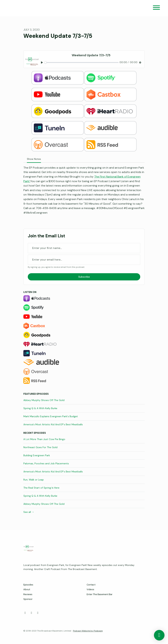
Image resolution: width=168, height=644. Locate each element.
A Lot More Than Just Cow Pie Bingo (44, 439)
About (27, 589)
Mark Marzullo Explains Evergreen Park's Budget (51, 416)
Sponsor (28, 599)
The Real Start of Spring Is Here (41, 488)
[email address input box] (84, 260)
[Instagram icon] (38, 613)
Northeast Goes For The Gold (40, 447)
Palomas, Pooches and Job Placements (46, 463)
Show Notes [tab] (34, 159)
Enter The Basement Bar (100, 594)
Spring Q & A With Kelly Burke (40, 408)
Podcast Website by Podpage (88, 631)
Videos (90, 589)
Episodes (28, 585)
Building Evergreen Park (37, 455)
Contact (91, 585)
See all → (29, 512)
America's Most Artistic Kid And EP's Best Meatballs (53, 424)
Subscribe (84, 277)
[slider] (81, 63)
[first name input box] (84, 248)
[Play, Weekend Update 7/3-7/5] (42, 63)
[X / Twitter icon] (31, 613)
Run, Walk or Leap (34, 480)
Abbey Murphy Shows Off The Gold (44, 400)
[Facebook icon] (25, 613)
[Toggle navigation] (156, 8)
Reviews (28, 594)
